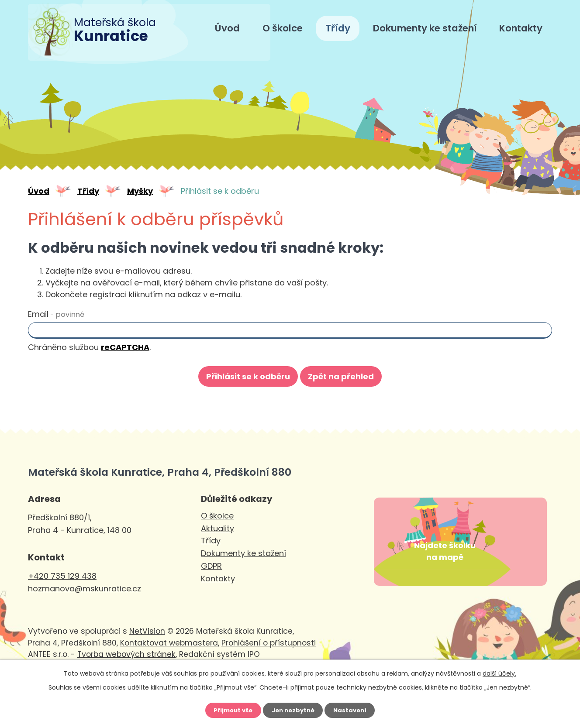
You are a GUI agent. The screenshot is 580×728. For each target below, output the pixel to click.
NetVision (147, 652)
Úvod (227, 28)
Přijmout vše (230, 709)
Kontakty (521, 28)
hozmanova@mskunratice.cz (85, 589)
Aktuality (217, 528)
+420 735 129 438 (62, 576)
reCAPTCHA (125, 347)
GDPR (211, 566)
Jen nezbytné (293, 709)
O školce (283, 28)
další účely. (499, 671)
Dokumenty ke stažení (425, 28)
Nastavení (354, 709)
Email (56, 314)
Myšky (140, 191)
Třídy (338, 28)
